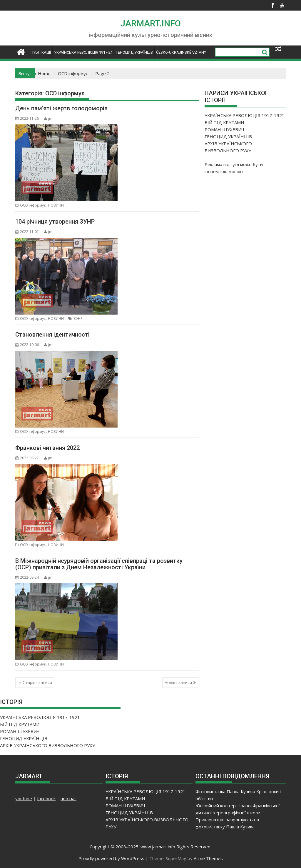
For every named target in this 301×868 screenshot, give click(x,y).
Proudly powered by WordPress (111, 858)
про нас (68, 798)
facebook (46, 798)
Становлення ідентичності (52, 335)
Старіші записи (37, 682)
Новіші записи (178, 682)
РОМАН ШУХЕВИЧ (224, 129)
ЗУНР (78, 319)
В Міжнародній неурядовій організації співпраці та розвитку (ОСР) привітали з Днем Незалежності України (99, 564)
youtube (24, 798)
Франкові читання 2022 (47, 448)
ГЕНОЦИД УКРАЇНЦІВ (134, 52)
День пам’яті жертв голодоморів (61, 108)
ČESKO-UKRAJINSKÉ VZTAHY (181, 52)
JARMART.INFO (150, 23)
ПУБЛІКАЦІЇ (41, 52)
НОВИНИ (56, 205)
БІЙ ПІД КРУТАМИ (224, 122)
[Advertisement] (249, 218)
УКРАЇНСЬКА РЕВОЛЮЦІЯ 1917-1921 (245, 115)
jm (48, 118)
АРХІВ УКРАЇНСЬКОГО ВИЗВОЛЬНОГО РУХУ (47, 745)
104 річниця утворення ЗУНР (55, 222)
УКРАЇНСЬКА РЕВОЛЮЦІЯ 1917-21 (83, 52)
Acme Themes (208, 858)
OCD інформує (33, 205)
